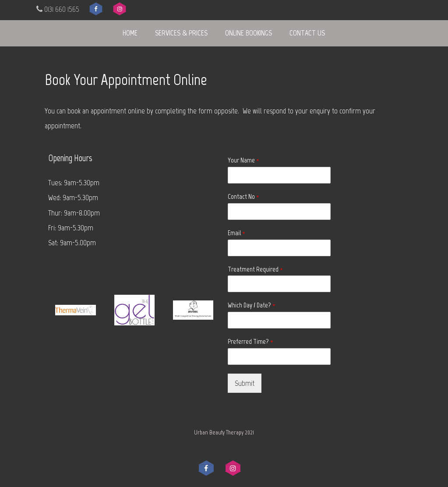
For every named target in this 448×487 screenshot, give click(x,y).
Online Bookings (249, 33)
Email (236, 233)
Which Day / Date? (252, 305)
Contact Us (307, 33)
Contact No (243, 196)
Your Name (243, 160)
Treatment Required (255, 269)
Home (130, 33)
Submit (245, 383)
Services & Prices (181, 33)
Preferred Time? (250, 341)
